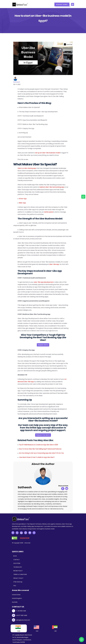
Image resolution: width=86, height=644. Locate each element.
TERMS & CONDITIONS (20, 574)
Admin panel (49, 212)
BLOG (15, 556)
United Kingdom (17, 598)
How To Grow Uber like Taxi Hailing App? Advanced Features (40, 449)
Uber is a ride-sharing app (27, 168)
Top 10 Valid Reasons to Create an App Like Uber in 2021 (38, 445)
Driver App (23, 199)
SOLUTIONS (17, 563)
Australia (15, 602)
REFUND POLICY (18, 571)
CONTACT (17, 560)
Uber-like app (54, 264)
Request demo (43, 345)
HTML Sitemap (18, 582)
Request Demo (62, 4)
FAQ (15, 586)
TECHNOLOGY (18, 567)
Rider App (22, 203)
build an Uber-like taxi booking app (52, 187)
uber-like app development (44, 282)
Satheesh (17, 82)
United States (16, 595)
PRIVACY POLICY (18, 578)
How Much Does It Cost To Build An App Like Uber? (37, 457)
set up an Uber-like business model (48, 153)
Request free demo (43, 435)
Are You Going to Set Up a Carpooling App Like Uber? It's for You (41, 453)
